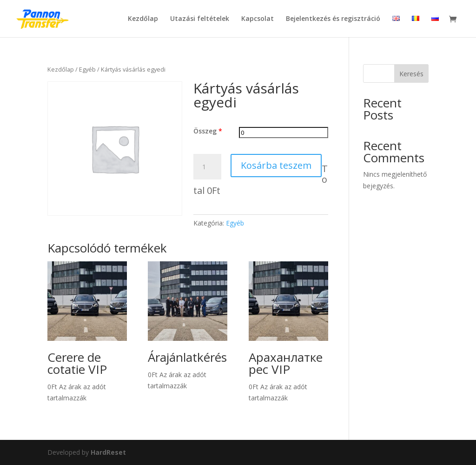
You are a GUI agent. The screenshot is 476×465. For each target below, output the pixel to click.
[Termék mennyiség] (207, 167)
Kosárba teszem (276, 165)
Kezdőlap (143, 19)
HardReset (108, 452)
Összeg (208, 131)
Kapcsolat (258, 19)
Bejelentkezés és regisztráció (333, 19)
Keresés (411, 74)
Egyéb (87, 69)
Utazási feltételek (200, 19)
